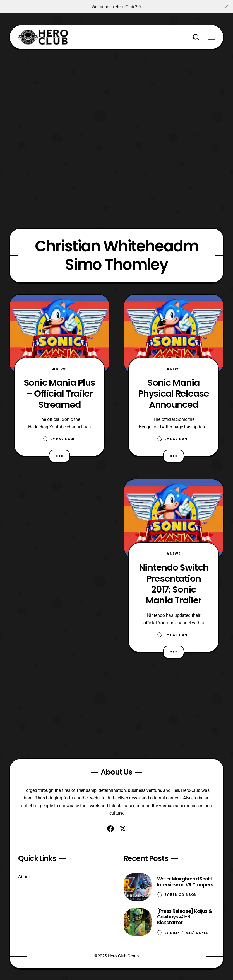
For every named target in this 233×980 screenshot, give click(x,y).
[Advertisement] (117, 89)
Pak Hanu (66, 439)
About (24, 877)
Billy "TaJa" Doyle (189, 933)
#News (59, 369)
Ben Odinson (183, 895)
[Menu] (212, 37)
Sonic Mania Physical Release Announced (174, 394)
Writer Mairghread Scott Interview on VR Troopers (185, 882)
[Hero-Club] (43, 37)
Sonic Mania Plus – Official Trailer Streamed (60, 394)
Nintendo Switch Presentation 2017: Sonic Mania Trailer (174, 584)
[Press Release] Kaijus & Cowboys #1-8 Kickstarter (185, 917)
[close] (226, 7)
